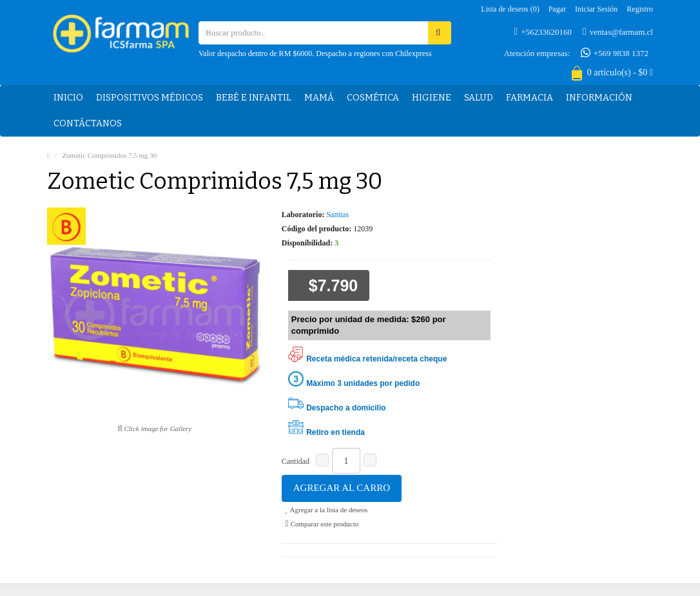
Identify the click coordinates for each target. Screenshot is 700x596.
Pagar (557, 9)
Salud (479, 98)
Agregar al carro (342, 488)
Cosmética (373, 98)
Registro (640, 9)
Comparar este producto (322, 524)
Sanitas (337, 215)
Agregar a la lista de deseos (326, 510)
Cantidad (296, 461)
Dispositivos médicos (150, 98)
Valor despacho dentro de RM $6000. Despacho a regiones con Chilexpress (315, 53)
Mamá (319, 98)
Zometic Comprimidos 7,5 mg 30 (109, 155)
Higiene (432, 98)
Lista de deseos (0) (510, 9)
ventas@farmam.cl (618, 32)
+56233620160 (543, 32)
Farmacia (530, 98)
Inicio (68, 98)
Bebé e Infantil (254, 98)
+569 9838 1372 (615, 53)
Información (599, 98)
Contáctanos (88, 123)
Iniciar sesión (596, 9)
